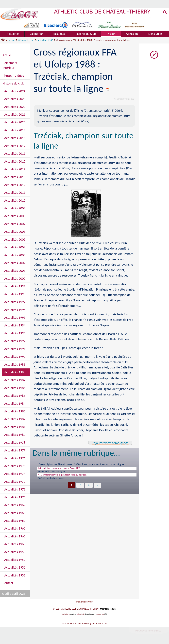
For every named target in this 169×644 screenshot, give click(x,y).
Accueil (8, 55)
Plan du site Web (84, 603)
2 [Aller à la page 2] (80, 489)
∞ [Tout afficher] (98, 489)
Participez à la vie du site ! (149, 632)
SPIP (106, 616)
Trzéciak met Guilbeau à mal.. (56, 482)
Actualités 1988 (45, 40)
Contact (8, 583)
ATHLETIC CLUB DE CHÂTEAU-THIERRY (102, 11)
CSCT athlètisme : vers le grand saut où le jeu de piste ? (70, 477)
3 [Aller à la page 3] (89, 489)
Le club (11, 40)
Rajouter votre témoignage (110, 443)
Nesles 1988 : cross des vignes (56, 473)
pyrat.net (73, 616)
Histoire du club (26, 40)
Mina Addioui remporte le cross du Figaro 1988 (66, 469)
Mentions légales (108, 611)
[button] (164, 13)
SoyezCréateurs (90, 616)
